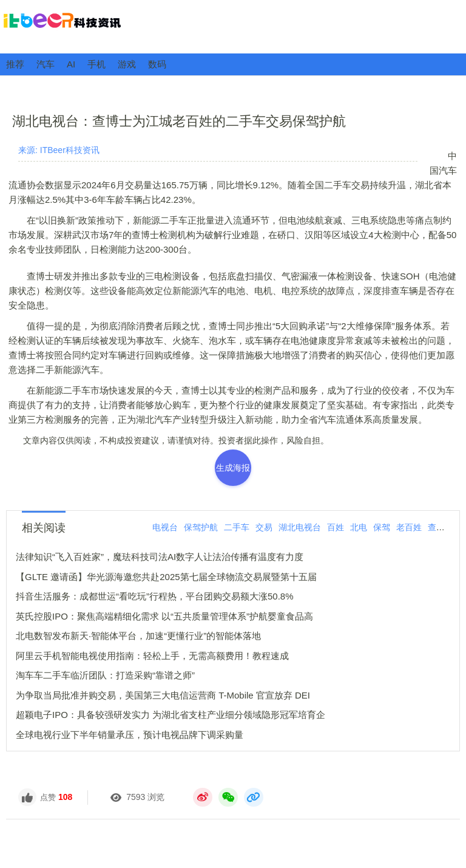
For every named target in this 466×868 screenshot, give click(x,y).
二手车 (237, 527)
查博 (436, 527)
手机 (96, 64)
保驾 (382, 527)
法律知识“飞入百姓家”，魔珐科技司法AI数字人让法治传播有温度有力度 (160, 557)
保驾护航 (201, 527)
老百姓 (409, 527)
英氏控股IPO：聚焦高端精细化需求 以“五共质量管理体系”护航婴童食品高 (164, 616)
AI (71, 64)
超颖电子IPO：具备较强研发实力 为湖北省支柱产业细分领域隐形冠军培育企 (171, 715)
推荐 (15, 64)
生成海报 (233, 468)
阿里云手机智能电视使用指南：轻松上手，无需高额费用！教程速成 (152, 656)
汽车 (46, 64)
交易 (264, 527)
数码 (157, 64)
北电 (359, 527)
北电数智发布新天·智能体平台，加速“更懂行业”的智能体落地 (138, 636)
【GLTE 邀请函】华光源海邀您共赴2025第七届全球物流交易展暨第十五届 (166, 577)
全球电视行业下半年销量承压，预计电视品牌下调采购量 (130, 735)
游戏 (127, 64)
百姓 (336, 527)
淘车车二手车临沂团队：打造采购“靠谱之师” (105, 675)
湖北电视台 (300, 527)
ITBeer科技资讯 (233, 26)
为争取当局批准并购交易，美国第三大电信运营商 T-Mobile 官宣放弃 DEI (163, 695)
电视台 (165, 527)
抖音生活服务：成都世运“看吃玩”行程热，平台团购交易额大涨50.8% (155, 596)
